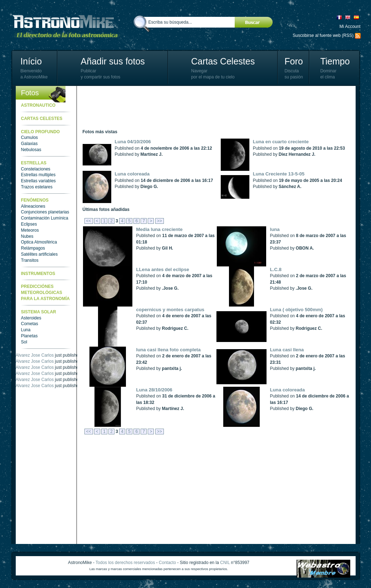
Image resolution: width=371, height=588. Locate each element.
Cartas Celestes (223, 61)
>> (160, 221)
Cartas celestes (42, 119)
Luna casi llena (287, 350)
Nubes (27, 236)
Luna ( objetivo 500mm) (296, 310)
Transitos (30, 260)
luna (275, 229)
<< (89, 221)
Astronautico (38, 105)
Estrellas (34, 163)
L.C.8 (276, 269)
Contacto (167, 563)
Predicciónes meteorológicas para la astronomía (45, 293)
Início (31, 61)
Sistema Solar (39, 312)
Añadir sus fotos (113, 61)
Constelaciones (36, 169)
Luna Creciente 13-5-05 (279, 174)
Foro (294, 61)
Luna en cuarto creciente (281, 142)
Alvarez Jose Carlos (35, 355)
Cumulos (30, 138)
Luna (26, 330)
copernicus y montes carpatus (170, 310)
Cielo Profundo (41, 132)
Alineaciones (33, 206)
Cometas (30, 324)
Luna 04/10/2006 (133, 142)
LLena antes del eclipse (163, 269)
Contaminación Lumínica (45, 218)
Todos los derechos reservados (125, 563)
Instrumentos (38, 274)
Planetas (30, 336)
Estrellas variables (38, 181)
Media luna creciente (160, 229)
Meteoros (30, 230)
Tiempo (335, 61)
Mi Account (350, 26)
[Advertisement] (213, 107)
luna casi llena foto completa (169, 350)
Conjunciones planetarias (45, 212)
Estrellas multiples (38, 175)
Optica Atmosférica (39, 242)
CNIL (225, 563)
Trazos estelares (37, 187)
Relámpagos (33, 248)
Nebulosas (31, 150)
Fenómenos (35, 200)
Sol (24, 342)
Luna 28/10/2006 (154, 390)
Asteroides (31, 318)
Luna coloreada (132, 174)
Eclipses (29, 224)
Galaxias (30, 144)
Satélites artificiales (40, 254)
